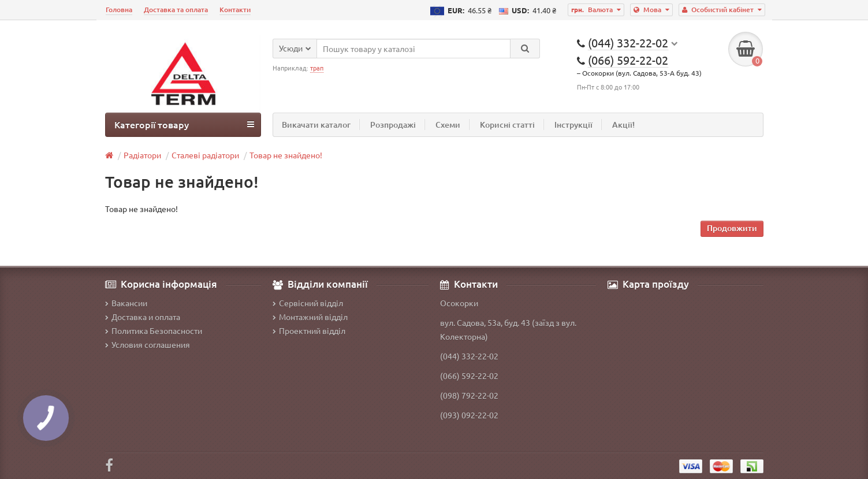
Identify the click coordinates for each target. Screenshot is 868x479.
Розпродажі (393, 125)
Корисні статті (507, 125)
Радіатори (142, 155)
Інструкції (573, 125)
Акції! (623, 125)
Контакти (235, 10)
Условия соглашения (148, 344)
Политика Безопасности (154, 331)
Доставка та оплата (176, 10)
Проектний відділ (309, 331)
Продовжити (732, 228)
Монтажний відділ (310, 317)
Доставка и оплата (143, 317)
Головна (119, 10)
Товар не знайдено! (286, 155)
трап (317, 68)
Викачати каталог (316, 125)
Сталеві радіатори (205, 155)
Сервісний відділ (308, 303)
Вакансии (126, 303)
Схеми (448, 125)
